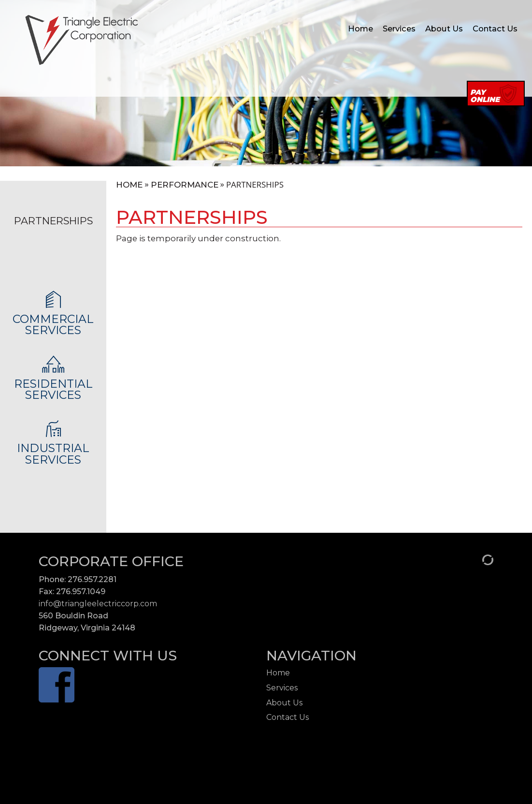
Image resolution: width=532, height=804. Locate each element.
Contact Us (495, 29)
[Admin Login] (477, 559)
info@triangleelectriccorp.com (98, 604)
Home (360, 29)
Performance (185, 185)
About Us (444, 29)
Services (399, 29)
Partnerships (53, 221)
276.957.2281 (92, 579)
